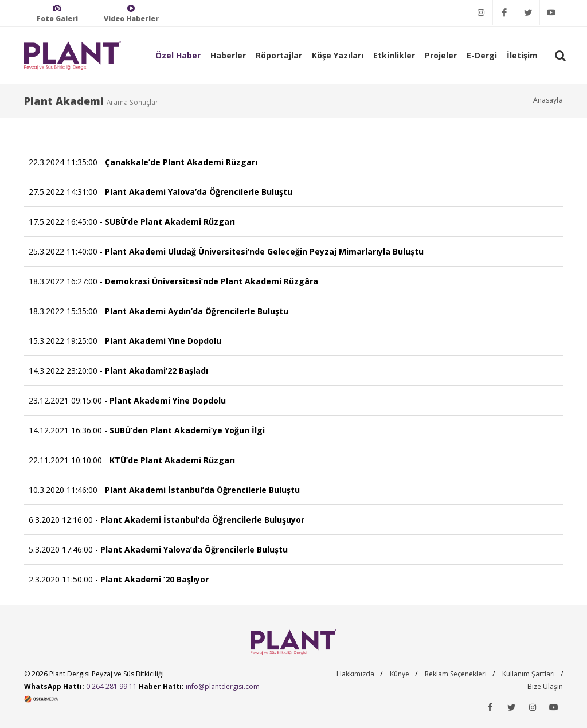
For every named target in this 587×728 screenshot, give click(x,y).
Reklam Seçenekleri (456, 674)
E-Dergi (482, 55)
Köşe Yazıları (338, 55)
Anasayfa (548, 100)
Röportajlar (279, 55)
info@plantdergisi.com (223, 686)
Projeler (441, 55)
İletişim (522, 55)
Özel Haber (178, 55)
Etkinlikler (394, 55)
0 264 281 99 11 (111, 686)
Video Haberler (131, 13)
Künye (400, 674)
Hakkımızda (355, 674)
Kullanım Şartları (529, 674)
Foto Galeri (57, 13)
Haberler (228, 55)
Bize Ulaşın (545, 686)
